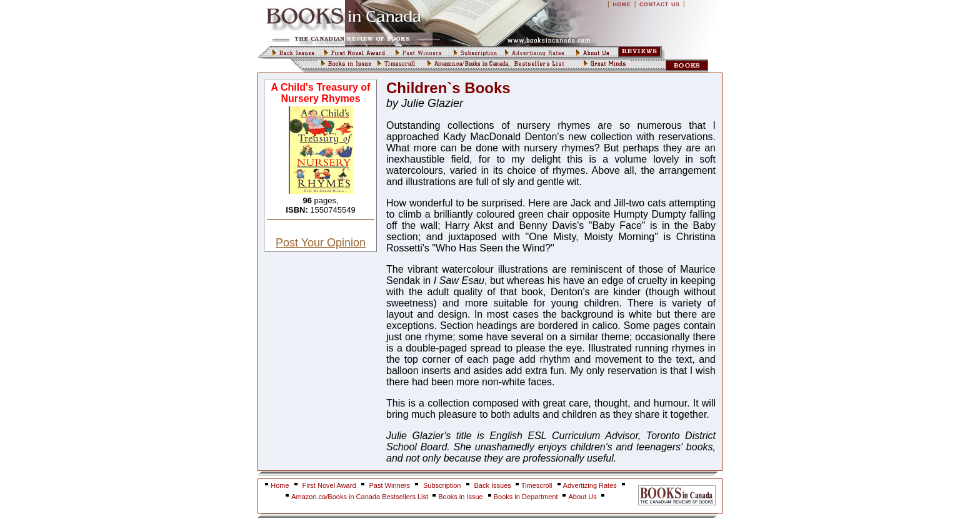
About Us (583, 497)
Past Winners (390, 485)
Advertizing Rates (590, 485)
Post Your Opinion (321, 243)
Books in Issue (461, 497)
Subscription (442, 485)
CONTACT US (660, 4)
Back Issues (494, 485)
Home (280, 485)
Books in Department (526, 497)
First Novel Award (329, 485)
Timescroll (537, 485)
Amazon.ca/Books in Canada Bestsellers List (361, 497)
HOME (622, 4)
